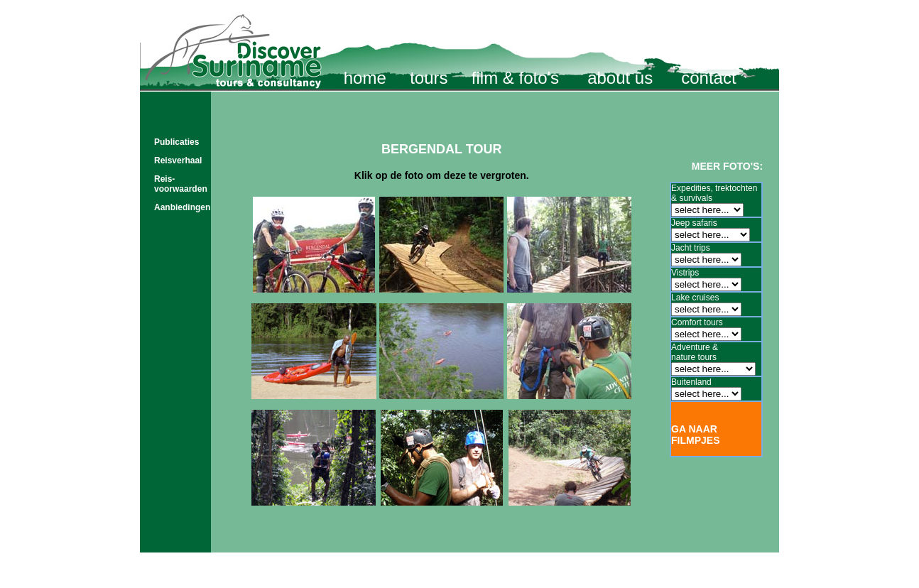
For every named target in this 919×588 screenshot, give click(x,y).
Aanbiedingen (182, 207)
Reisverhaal (178, 160)
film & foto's (515, 78)
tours (429, 78)
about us (620, 78)
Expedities (691, 188)
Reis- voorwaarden (181, 184)
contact (708, 78)
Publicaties (176, 142)
